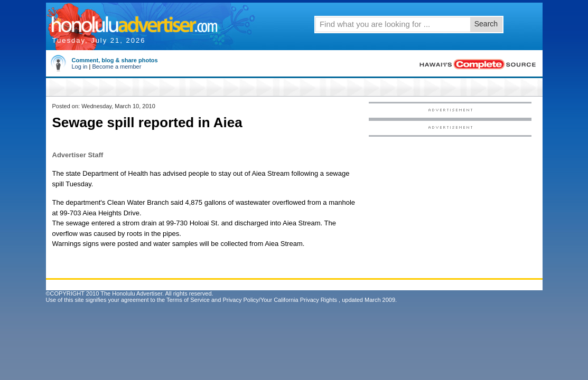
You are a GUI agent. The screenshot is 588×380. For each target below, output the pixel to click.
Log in (80, 66)
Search (486, 24)
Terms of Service (188, 300)
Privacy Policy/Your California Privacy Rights (280, 300)
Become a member (116, 66)
